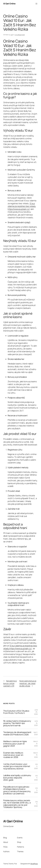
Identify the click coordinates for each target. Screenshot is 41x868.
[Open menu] (36, 4)
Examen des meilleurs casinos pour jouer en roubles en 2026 (13, 755)
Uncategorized (20, 35)
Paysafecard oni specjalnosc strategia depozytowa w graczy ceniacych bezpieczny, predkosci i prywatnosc (17, 790)
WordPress (34, 864)
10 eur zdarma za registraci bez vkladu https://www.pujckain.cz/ (22, 206)
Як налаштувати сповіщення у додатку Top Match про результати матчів (17, 723)
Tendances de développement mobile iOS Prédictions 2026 (17, 733)
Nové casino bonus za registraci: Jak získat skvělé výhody (28, 683)
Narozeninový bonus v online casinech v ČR (10, 683)
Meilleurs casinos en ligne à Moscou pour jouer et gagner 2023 (15, 744)
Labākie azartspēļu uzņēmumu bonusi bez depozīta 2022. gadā (17, 778)
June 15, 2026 (36, 723)
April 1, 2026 (36, 733)
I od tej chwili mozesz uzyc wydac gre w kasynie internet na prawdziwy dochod (17, 766)
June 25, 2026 (36, 712)
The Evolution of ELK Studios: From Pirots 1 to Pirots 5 (16, 712)
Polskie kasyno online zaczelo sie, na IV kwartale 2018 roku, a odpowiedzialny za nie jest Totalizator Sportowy (17, 804)
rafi (12, 35)
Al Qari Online (9, 4)
